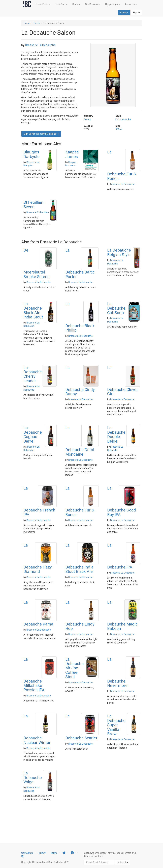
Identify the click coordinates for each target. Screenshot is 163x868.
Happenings (113, 4)
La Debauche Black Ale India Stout (33, 310)
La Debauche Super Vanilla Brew (116, 725)
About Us (131, 4)
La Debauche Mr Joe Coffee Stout (74, 668)
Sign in (136, 13)
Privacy (42, 853)
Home (27, 23)
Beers (37, 23)
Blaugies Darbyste (31, 154)
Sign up (124, 13)
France (88, 119)
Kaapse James (72, 154)
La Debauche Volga (33, 778)
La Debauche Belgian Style (119, 252)
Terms (54, 853)
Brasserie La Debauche (40, 45)
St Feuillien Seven (33, 205)
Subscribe (123, 862)
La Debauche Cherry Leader (33, 374)
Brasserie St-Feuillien (38, 212)
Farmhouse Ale (123, 119)
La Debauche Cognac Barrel (33, 434)
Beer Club (61, 4)
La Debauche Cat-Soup (116, 308)
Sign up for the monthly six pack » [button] (41, 134)
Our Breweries (93, 4)
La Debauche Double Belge (116, 434)
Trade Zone (43, 4)
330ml (119, 129)
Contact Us (27, 853)
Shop (76, 4)
